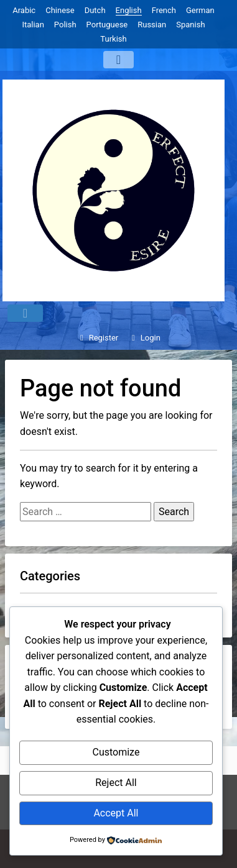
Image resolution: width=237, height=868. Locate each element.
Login (144, 338)
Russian (152, 25)
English (129, 10)
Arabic (24, 10)
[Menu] (118, 60)
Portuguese (107, 25)
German (200, 10)
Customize (116, 752)
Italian (33, 25)
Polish (65, 25)
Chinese (60, 10)
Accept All (116, 813)
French (164, 10)
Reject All (116, 783)
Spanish (190, 25)
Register (97, 338)
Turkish (113, 39)
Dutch (95, 10)
